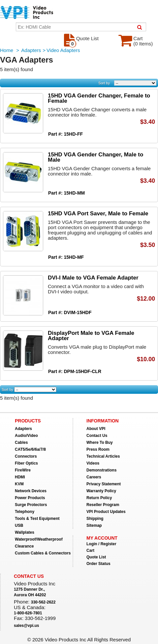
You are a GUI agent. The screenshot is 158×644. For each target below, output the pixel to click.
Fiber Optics (26, 463)
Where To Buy (100, 443)
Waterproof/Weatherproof (39, 539)
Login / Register (101, 544)
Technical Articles (103, 456)
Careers (94, 477)
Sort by (104, 83)
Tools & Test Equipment (37, 519)
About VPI (96, 429)
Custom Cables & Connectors (43, 553)
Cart (90, 550)
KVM (19, 484)
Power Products (30, 498)
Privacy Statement (104, 484)
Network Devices (31, 491)
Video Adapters (63, 50)
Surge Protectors (31, 505)
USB (19, 525)
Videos (93, 463)
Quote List (96, 557)
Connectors (26, 456)
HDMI (20, 477)
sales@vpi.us (26, 626)
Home (7, 50)
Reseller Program (103, 505)
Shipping (95, 519)
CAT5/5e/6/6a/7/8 (30, 449)
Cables (21, 443)
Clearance (24, 546)
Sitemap (94, 525)
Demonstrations (101, 470)
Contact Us (97, 436)
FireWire (23, 470)
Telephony (25, 512)
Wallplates (25, 532)
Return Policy (99, 498)
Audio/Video (26, 436)
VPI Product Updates (106, 512)
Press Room (98, 449)
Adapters (31, 50)
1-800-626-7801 (28, 613)
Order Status (98, 564)
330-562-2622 (43, 602)
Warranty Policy (101, 491)
